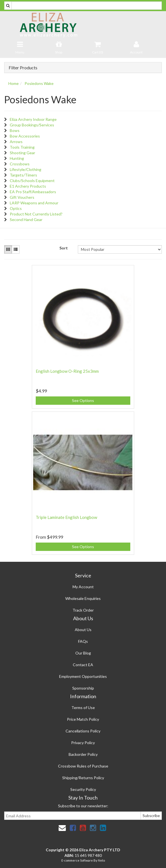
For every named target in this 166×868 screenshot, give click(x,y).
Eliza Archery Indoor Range (33, 119)
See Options (83, 400)
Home (14, 83)
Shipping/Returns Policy (83, 778)
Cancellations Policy (83, 731)
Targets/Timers (23, 175)
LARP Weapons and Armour (34, 203)
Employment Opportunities (83, 676)
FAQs (83, 641)
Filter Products (23, 68)
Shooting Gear (22, 153)
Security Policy (83, 789)
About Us (83, 630)
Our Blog (83, 653)
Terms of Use (83, 708)
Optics (16, 208)
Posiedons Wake (39, 83)
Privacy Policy (83, 743)
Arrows (16, 142)
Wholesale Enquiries (83, 598)
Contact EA (83, 665)
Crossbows (20, 164)
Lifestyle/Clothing (26, 169)
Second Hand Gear (26, 220)
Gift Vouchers (22, 197)
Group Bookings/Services (32, 125)
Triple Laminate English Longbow (66, 517)
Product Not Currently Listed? (36, 214)
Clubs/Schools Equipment (32, 181)
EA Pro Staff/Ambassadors (33, 192)
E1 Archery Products (28, 186)
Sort (64, 248)
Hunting (17, 158)
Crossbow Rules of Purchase (83, 766)
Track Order (83, 610)
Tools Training (22, 147)
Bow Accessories (25, 136)
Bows (15, 130)
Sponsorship (83, 688)
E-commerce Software (77, 860)
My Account (83, 587)
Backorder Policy (83, 754)
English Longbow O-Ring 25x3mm (67, 371)
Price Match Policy (83, 719)
